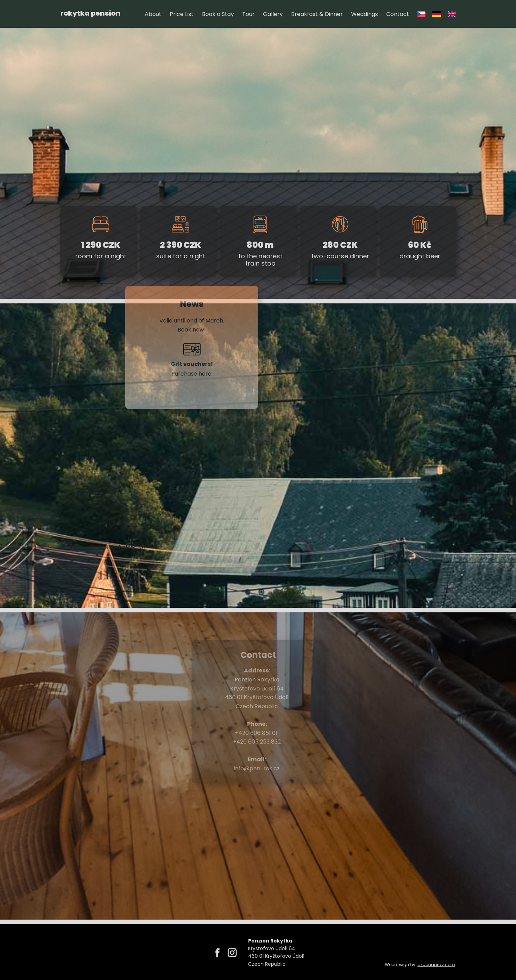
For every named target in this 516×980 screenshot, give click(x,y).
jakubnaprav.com (436, 965)
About (153, 14)
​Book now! (192, 330)
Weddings (365, 14)
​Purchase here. (192, 374)
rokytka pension (90, 13)
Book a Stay (218, 14)
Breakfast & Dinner (317, 14)
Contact (398, 14)
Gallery (273, 14)
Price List (182, 14)
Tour (248, 14)
